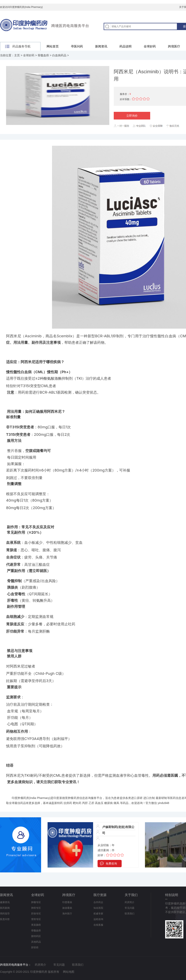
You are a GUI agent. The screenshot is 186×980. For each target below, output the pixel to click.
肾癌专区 (36, 919)
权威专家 (98, 914)
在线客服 (98, 925)
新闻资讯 (101, 46)
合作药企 (98, 902)
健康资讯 (5, 902)
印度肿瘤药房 (20, 798)
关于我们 (131, 895)
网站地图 (69, 972)
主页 (17, 55)
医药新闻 (5, 908)
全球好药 (150, 46)
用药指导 (5, 914)
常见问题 (130, 908)
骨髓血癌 (43, 55)
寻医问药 (77, 46)
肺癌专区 (36, 908)
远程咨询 (98, 919)
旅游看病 (67, 908)
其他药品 (36, 942)
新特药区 (36, 936)
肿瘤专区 (36, 902)
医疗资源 (100, 895)
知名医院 (98, 908)
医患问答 (5, 919)
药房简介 (130, 902)
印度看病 (67, 902)
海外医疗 (67, 914)
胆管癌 (35, 948)
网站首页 (53, 46)
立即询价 (132, 116)
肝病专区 (36, 914)
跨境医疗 (69, 895)
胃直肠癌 (36, 925)
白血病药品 (59, 55)
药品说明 (125, 46)
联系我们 (130, 914)
